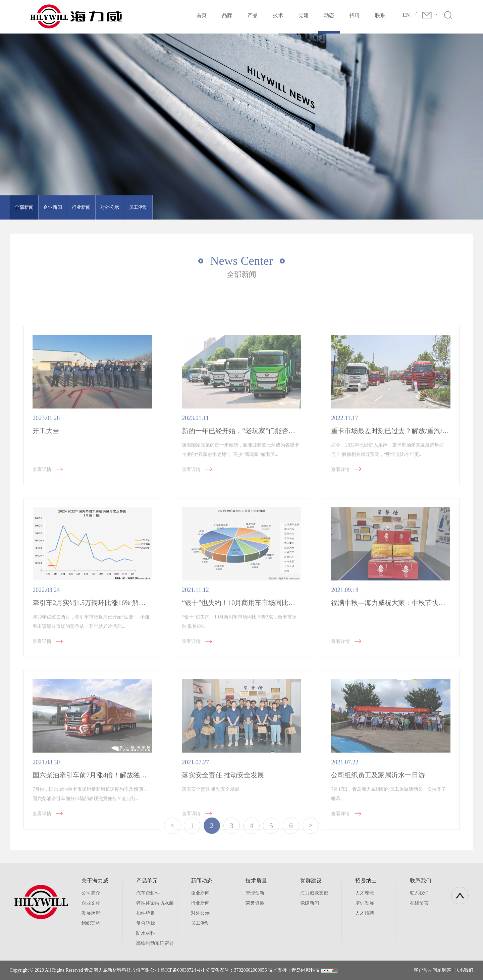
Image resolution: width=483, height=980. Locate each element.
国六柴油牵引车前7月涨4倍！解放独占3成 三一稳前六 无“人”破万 (129, 864)
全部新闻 (16, 207)
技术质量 (256, 881)
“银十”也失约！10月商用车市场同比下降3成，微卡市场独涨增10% (280, 692)
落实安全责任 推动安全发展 (223, 864)
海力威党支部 (314, 893)
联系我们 (421, 881)
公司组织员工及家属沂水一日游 (378, 864)
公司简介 (91, 893)
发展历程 (91, 913)
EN (406, 15)
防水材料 (146, 933)
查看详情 (53, 559)
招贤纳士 (366, 881)
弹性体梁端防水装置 (155, 904)
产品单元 (147, 881)
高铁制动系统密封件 (155, 945)
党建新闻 (310, 903)
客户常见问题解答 (432, 970)
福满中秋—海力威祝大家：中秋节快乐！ (391, 692)
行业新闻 (73, 207)
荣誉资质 (255, 903)
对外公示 (102, 207)
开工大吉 (46, 520)
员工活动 (130, 207)
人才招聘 (365, 913)
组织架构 (91, 923)
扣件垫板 (146, 913)
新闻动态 (202, 881)
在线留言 (419, 903)
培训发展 (365, 903)
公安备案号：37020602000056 (236, 970)
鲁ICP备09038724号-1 (183, 970)
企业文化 (91, 903)
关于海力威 (95, 881)
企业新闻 (45, 207)
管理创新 (255, 893)
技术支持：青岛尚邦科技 (294, 970)
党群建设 (311, 881)
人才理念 (365, 893)
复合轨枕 (146, 923)
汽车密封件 (148, 893)
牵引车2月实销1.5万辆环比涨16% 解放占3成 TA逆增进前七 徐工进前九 (137, 692)
